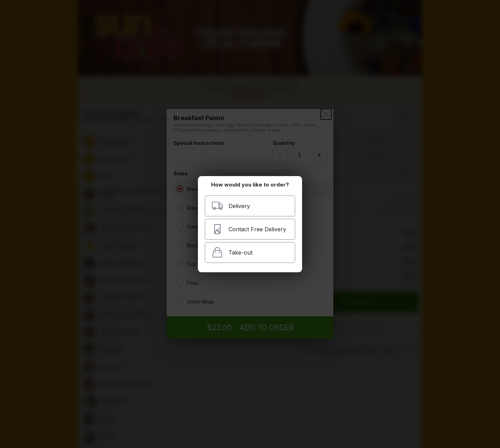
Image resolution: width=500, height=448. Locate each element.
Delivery (231, 206)
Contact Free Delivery (249, 229)
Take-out (232, 252)
